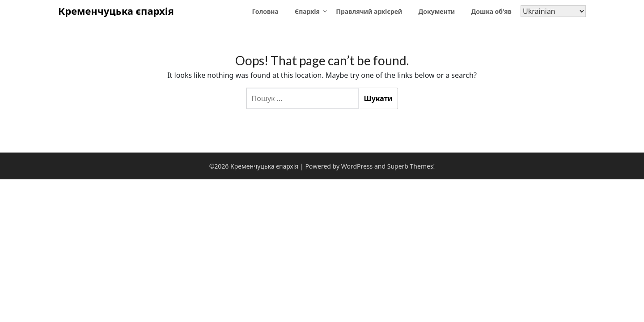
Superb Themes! (411, 166)
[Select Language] (553, 11)
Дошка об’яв (491, 11)
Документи (436, 11)
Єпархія (307, 11)
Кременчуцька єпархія (116, 11)
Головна (265, 11)
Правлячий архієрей (369, 11)
